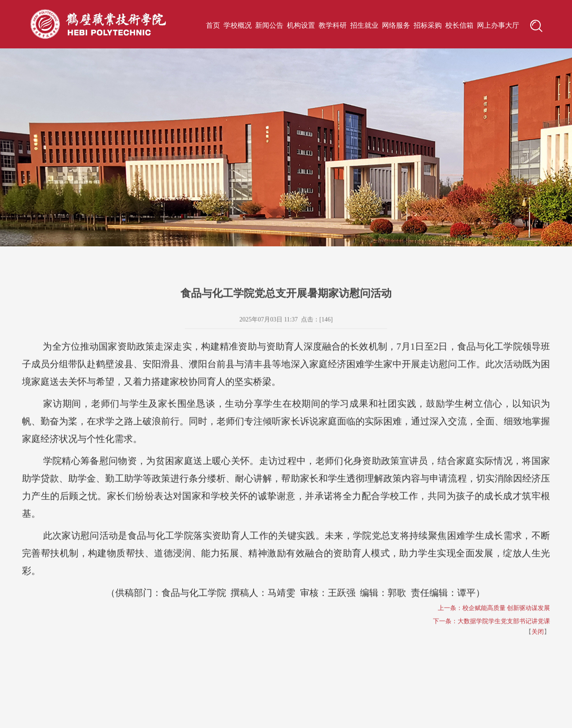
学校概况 (238, 25)
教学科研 (333, 25)
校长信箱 (459, 25)
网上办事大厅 (498, 25)
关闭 (538, 645)
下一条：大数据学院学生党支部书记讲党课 (491, 634)
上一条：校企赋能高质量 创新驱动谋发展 (494, 621)
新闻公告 (269, 25)
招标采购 (428, 25)
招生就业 (364, 25)
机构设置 (301, 25)
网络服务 (396, 25)
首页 (213, 25)
